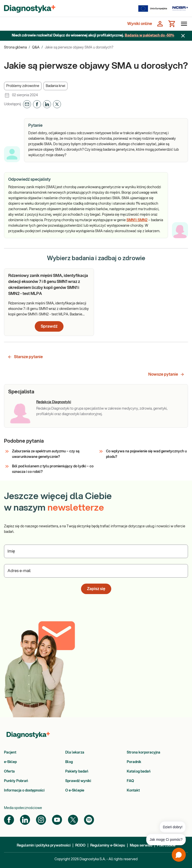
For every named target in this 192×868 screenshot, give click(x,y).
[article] (49, 302)
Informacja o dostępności (24, 791)
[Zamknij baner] (183, 36)
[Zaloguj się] (160, 24)
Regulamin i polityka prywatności (44, 846)
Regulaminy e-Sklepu (108, 846)
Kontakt (133, 791)
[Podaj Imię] (96, 551)
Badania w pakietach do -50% (149, 35)
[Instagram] (41, 820)
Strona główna (15, 47)
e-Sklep (10, 762)
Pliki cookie (166, 846)
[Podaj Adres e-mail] (96, 571)
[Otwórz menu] (183, 24)
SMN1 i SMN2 (137, 220)
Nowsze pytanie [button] (166, 374)
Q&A (36, 47)
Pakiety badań (77, 772)
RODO (80, 846)
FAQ (130, 781)
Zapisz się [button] (96, 589)
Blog (69, 762)
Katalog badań (139, 772)
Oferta (9, 772)
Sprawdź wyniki (78, 781)
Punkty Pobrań (16, 781)
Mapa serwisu (141, 846)
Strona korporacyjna (143, 753)
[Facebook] (9, 820)
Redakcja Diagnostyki (54, 402)
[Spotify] (89, 820)
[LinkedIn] (25, 820)
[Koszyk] (172, 24)
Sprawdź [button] (49, 326)
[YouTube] (57, 820)
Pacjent (10, 753)
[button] (23, 86)
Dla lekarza (75, 753)
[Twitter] (73, 820)
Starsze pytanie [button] (25, 357)
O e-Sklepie (75, 791)
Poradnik (134, 762)
